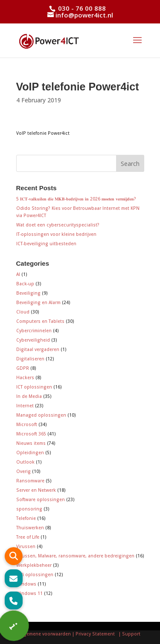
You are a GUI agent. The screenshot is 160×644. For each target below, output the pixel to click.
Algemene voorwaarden (45, 634)
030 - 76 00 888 (81, 8)
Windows (26, 584)
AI (18, 274)
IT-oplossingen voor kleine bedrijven (56, 234)
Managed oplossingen (41, 415)
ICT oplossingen (34, 387)
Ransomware (30, 481)
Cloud (23, 312)
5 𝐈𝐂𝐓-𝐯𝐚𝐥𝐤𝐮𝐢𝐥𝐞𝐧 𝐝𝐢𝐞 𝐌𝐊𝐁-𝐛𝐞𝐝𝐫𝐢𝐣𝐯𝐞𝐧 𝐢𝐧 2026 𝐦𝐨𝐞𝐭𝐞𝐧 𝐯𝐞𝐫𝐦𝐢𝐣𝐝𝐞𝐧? (76, 199)
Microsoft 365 (31, 434)
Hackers (25, 377)
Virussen (26, 546)
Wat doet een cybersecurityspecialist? (58, 225)
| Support (129, 634)
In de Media (29, 396)
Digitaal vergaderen (38, 349)
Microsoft (27, 424)
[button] (14, 600)
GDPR (23, 368)
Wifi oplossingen (35, 574)
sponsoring (29, 509)
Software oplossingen (41, 499)
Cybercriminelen (34, 331)
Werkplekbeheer (34, 565)
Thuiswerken (30, 528)
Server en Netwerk (36, 490)
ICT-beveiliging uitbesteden (46, 244)
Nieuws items (31, 443)
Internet (25, 406)
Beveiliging (28, 293)
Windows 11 (29, 593)
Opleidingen (30, 453)
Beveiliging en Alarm (38, 302)
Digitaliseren (30, 359)
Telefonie (26, 518)
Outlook (25, 462)
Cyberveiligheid (33, 340)
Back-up (25, 284)
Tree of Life (28, 537)
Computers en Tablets (40, 321)
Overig (23, 471)
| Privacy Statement (95, 634)
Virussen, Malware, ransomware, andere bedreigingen (75, 556)
